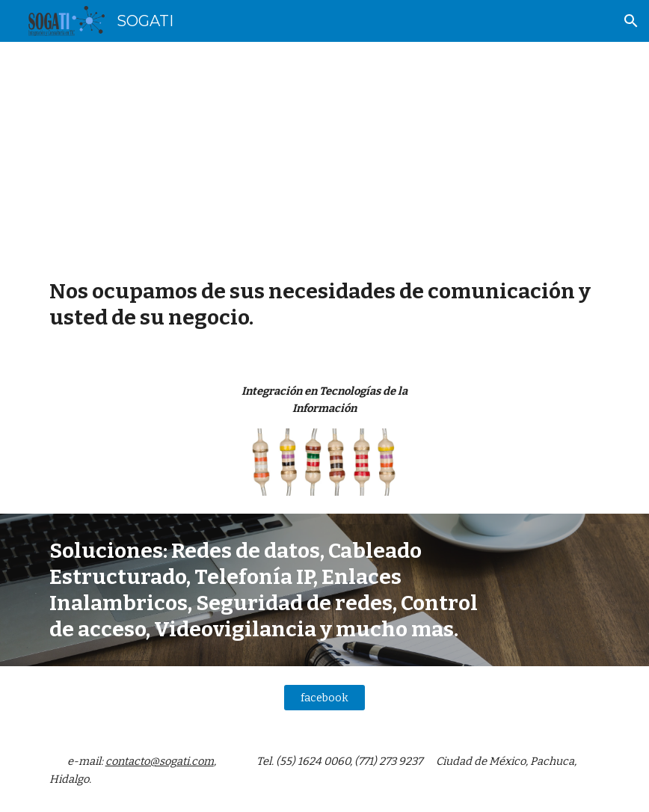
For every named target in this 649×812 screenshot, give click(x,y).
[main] (325, 148)
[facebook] (324, 697)
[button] (631, 21)
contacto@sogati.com (160, 761)
